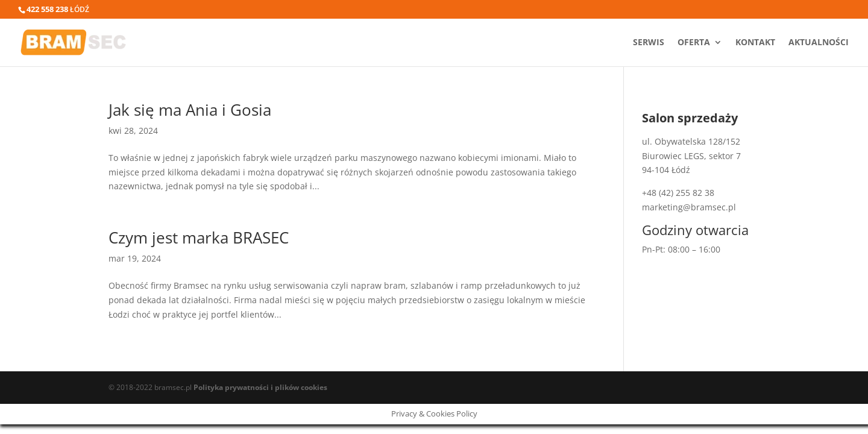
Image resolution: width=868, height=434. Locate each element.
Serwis (649, 43)
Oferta (694, 43)
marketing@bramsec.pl (689, 207)
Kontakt (755, 43)
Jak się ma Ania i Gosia (190, 110)
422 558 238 (47, 9)
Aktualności (819, 43)
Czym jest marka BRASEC (199, 237)
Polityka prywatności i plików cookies (260, 387)
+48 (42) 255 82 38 (678, 193)
